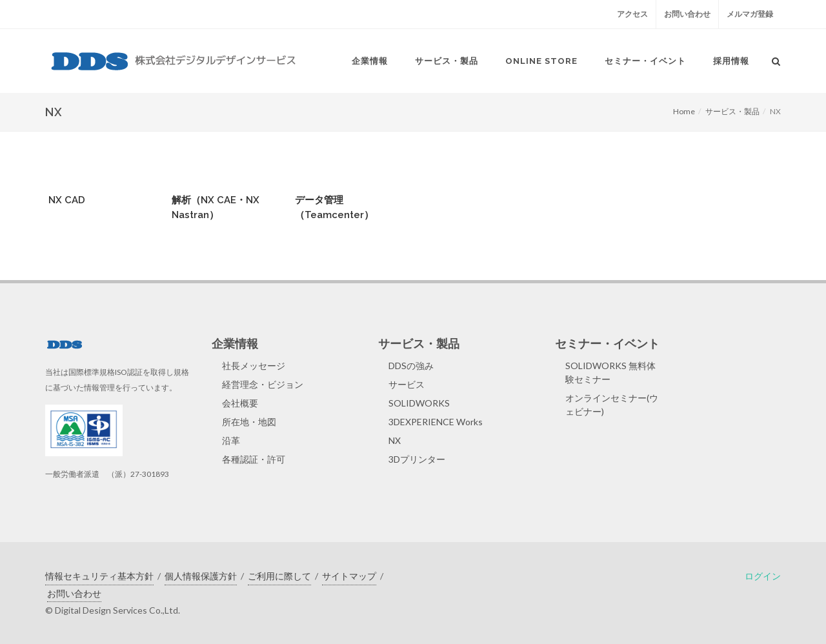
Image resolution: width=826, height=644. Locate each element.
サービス (407, 384)
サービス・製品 (732, 111)
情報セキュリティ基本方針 (99, 576)
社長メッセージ (254, 366)
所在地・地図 (249, 422)
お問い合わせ (687, 14)
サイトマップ (349, 576)
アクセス (632, 14)
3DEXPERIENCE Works (436, 422)
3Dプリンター (417, 459)
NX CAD (67, 200)
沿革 (231, 440)
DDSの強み (411, 366)
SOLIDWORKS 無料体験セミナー (610, 372)
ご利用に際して (279, 576)
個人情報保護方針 (201, 576)
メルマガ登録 (750, 14)
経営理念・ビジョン (263, 384)
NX (395, 440)
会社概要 (240, 403)
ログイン (763, 576)
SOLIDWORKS (419, 403)
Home (684, 111)
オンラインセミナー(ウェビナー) (612, 405)
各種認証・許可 (254, 459)
